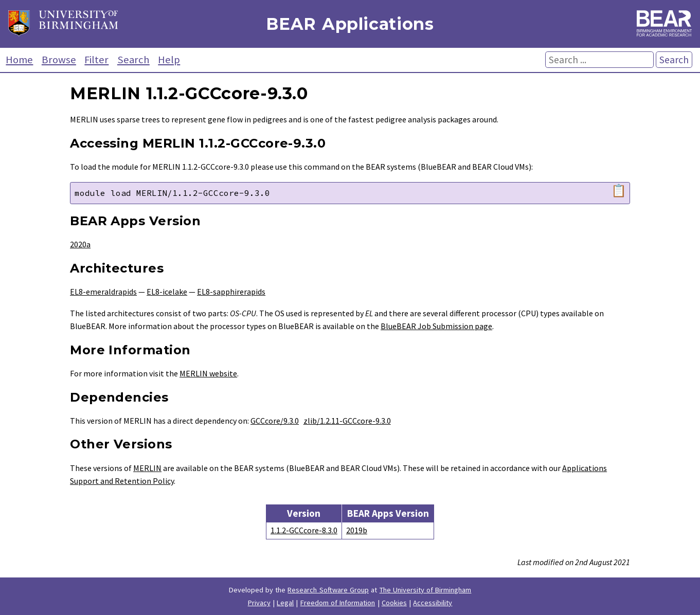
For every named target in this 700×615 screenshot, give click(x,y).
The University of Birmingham (426, 590)
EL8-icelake (167, 292)
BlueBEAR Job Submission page (436, 326)
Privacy (259, 603)
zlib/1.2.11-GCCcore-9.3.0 (347, 421)
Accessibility (433, 603)
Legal (285, 603)
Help (169, 60)
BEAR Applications (350, 24)
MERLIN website (208, 373)
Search (133, 60)
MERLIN (147, 468)
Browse (59, 60)
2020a (80, 244)
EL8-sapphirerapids (231, 292)
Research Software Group (328, 590)
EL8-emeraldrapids (103, 292)
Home (19, 60)
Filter (96, 60)
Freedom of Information (338, 603)
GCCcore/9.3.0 (275, 421)
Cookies (394, 603)
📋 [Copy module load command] (619, 191)
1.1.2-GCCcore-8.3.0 (304, 530)
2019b (357, 530)
